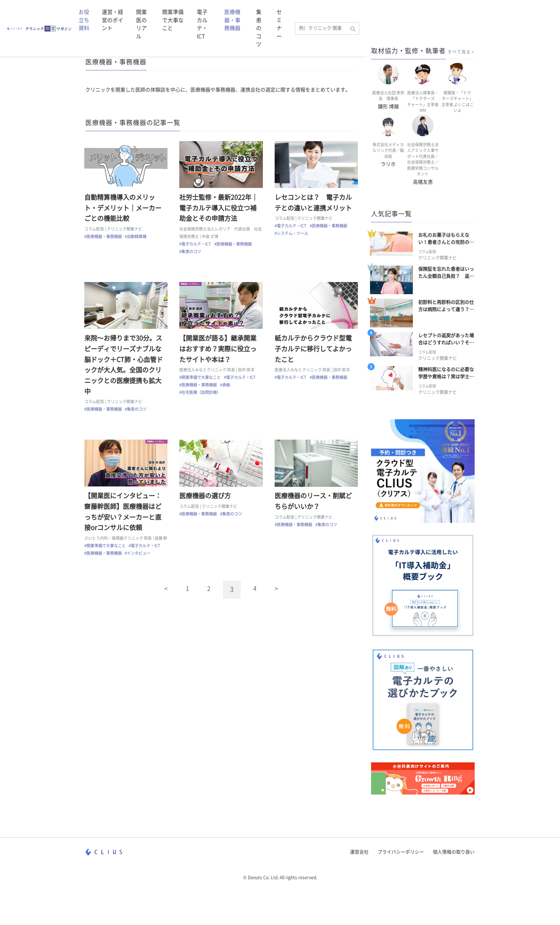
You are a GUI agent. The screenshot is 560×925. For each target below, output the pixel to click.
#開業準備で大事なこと (201, 381)
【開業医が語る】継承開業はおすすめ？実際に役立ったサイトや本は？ (219, 353)
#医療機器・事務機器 (104, 238)
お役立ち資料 (138, 15)
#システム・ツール (292, 235)
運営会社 (359, 884)
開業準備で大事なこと (287, 15)
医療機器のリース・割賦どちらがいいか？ (314, 508)
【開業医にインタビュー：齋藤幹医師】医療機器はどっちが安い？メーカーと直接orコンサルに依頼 (124, 518)
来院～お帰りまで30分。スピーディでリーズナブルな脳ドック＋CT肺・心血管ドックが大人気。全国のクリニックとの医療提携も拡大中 (125, 368)
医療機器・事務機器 (389, 15)
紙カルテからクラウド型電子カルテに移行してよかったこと (314, 353)
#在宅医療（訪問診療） (201, 396)
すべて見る (459, 52)
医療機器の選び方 (206, 502)
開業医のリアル (238, 15)
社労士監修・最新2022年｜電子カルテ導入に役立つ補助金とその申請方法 (220, 209)
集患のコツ (434, 15)
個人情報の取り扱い (454, 884)
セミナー (463, 15)
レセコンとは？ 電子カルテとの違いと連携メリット (314, 204)
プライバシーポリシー (401, 884)
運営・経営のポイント (185, 15)
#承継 (226, 389)
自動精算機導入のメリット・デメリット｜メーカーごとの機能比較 (124, 209)
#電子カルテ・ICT (197, 245)
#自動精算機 (137, 238)
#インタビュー (139, 567)
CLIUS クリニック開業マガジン (120, 48)
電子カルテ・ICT (340, 15)
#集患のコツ (192, 253)
